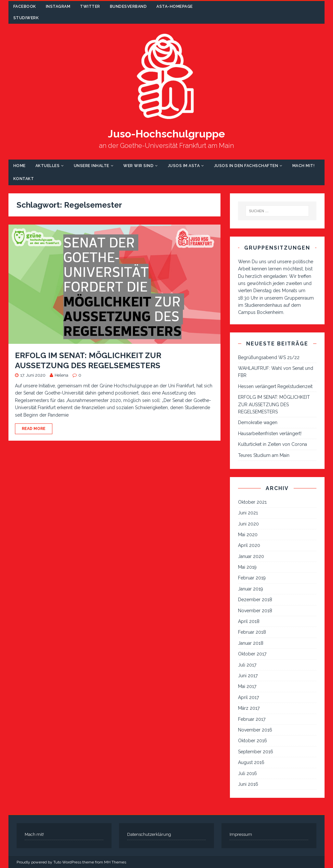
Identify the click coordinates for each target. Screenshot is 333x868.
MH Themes (115, 862)
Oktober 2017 (252, 654)
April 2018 (249, 621)
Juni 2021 (248, 513)
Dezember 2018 (255, 600)
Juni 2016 (248, 784)
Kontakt (24, 179)
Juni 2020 (248, 524)
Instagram (58, 6)
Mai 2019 (247, 567)
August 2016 (251, 762)
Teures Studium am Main (264, 455)
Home (20, 166)
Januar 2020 (251, 556)
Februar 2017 (252, 719)
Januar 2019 (251, 589)
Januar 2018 (251, 643)
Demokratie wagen (258, 422)
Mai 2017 (247, 686)
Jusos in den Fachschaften (246, 166)
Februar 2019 (252, 578)
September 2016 (256, 752)
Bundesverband (128, 6)
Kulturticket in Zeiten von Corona (273, 444)
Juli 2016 (247, 773)
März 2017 (249, 708)
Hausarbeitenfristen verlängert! (270, 434)
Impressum (241, 834)
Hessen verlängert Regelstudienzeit (275, 386)
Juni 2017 (248, 676)
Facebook (25, 6)
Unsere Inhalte (92, 166)
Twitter (90, 6)
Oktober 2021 (252, 502)
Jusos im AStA (184, 166)
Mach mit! (304, 166)
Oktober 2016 (253, 741)
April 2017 (248, 697)
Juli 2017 (247, 665)
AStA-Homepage (175, 6)
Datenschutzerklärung (149, 834)
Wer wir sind (138, 166)
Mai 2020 (248, 535)
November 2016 (255, 730)
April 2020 (249, 545)
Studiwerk (26, 18)
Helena (61, 375)
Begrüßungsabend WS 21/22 (269, 357)
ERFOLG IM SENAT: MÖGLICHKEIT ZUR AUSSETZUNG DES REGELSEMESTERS (274, 404)
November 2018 (255, 611)
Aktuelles (48, 166)
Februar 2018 (252, 632)
